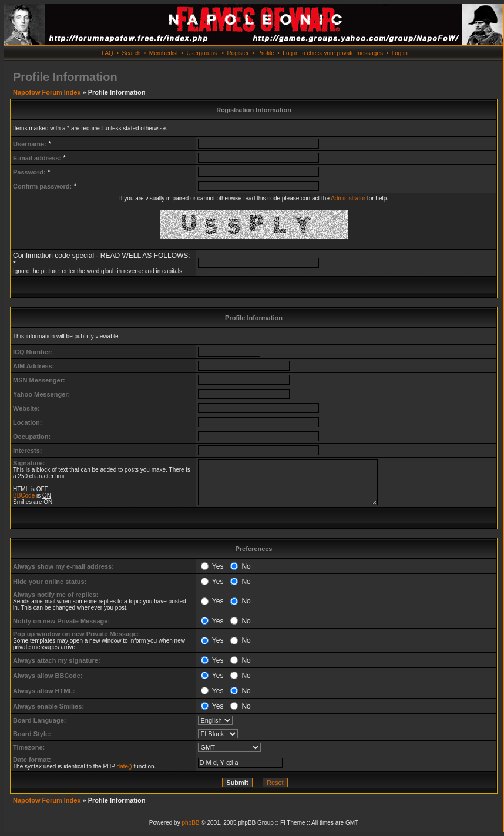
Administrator (348, 198)
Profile (266, 53)
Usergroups (201, 53)
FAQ (107, 53)
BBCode (24, 496)
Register (238, 53)
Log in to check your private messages (333, 53)
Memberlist (164, 53)
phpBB (190, 823)
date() (125, 766)
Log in (400, 53)
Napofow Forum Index (47, 92)
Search (132, 53)
